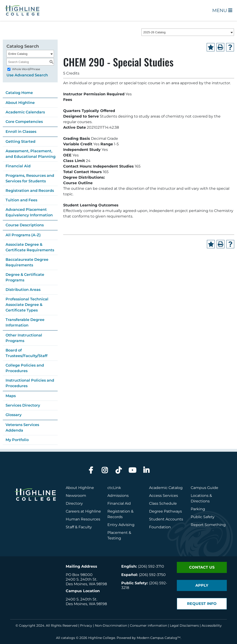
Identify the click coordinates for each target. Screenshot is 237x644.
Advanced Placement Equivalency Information (29, 212)
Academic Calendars (25, 112)
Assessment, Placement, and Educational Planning (31, 154)
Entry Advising (121, 525)
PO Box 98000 (79, 575)
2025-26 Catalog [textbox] (154, 32)
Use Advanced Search (27, 75)
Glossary (14, 415)
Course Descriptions (25, 225)
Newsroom (76, 496)
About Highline (20, 103)
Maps (11, 396)
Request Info (202, 604)
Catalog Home (19, 93)
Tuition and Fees (21, 200)
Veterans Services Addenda (22, 428)
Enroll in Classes (21, 132)
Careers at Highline (83, 511)
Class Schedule (163, 503)
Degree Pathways (165, 511)
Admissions (118, 496)
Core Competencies (24, 122)
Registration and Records (30, 191)
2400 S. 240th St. (81, 579)
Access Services (164, 496)
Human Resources (83, 519)
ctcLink (114, 488)
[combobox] (188, 32)
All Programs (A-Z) (23, 235)
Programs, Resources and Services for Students (30, 178)
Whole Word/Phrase (26, 69)
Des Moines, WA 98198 (86, 584)
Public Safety (203, 517)
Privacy (86, 625)
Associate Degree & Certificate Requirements (30, 247)
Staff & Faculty (79, 527)
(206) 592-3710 (151, 566)
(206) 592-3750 (152, 575)
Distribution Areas (23, 290)
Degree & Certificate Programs (25, 277)
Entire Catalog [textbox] (18, 54)
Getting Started (20, 142)
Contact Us (202, 567)
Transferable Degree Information (25, 322)
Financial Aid (18, 166)
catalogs (68, 638)
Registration (119, 511)
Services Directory (23, 405)
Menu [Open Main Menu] (222, 10)
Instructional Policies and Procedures (30, 383)
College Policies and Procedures (25, 368)
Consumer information (148, 625)
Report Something (208, 525)
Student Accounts (166, 519)
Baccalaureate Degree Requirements (27, 262)
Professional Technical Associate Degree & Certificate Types (27, 305)
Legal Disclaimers (184, 625)
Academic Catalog (166, 488)
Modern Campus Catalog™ (159, 638)
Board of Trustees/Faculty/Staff (27, 353)
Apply (202, 585)
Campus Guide (204, 488)
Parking (198, 509)
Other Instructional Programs (24, 338)
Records (115, 517)
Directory (74, 503)
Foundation (160, 527)
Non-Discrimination (111, 625)
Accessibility (212, 625)
